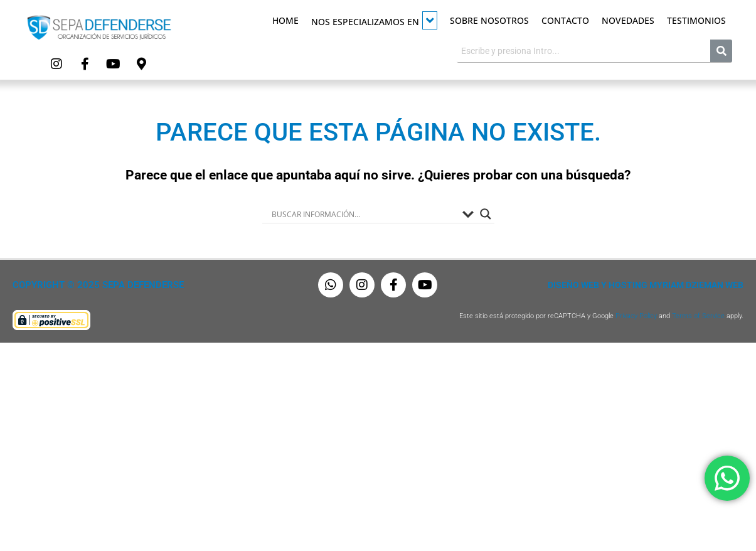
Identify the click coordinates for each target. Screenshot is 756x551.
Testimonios (696, 20)
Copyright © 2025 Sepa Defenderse (98, 285)
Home (285, 20)
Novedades (628, 20)
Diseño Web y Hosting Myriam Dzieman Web (646, 285)
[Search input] (364, 214)
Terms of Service (698, 316)
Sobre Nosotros (489, 20)
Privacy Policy (636, 316)
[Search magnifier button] (486, 214)
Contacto (565, 20)
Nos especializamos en (374, 20)
